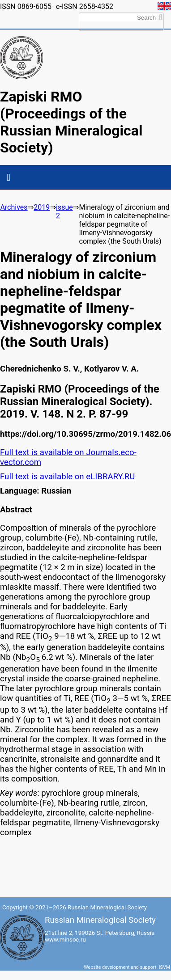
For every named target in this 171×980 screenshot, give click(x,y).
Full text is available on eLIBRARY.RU (67, 477)
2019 (42, 207)
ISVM (165, 967)
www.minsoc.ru (65, 940)
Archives (14, 207)
